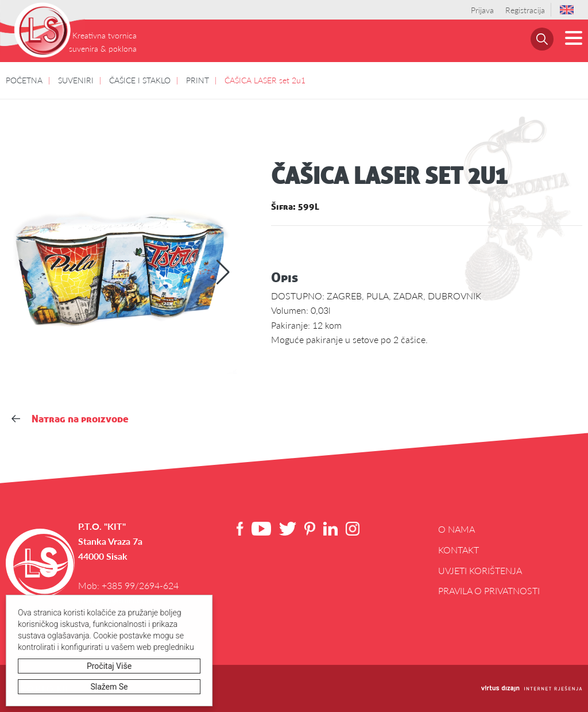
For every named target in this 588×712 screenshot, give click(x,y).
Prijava (482, 10)
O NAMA (457, 529)
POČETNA (24, 80)
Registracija (525, 10)
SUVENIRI (76, 80)
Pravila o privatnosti (489, 590)
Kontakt (459, 550)
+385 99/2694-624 (140, 585)
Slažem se (109, 687)
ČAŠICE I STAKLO (140, 80)
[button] (223, 272)
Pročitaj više (109, 666)
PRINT (198, 80)
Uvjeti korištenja (480, 570)
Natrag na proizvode (70, 419)
